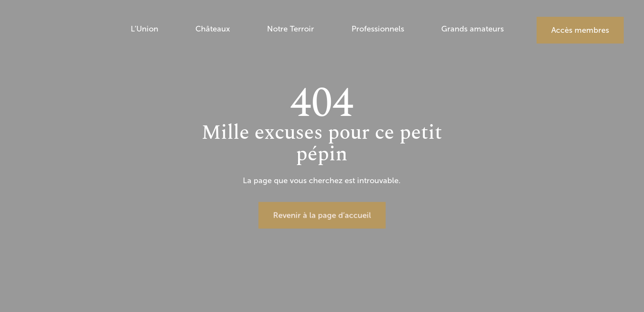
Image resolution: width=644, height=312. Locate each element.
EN (615, 96)
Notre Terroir (291, 30)
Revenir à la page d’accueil (322, 215)
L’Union (145, 30)
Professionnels (378, 30)
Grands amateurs (473, 30)
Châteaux (213, 30)
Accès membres (580, 30)
